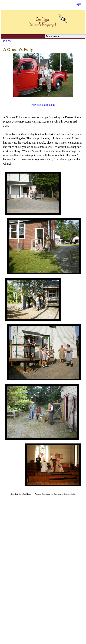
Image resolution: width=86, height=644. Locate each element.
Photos (7, 41)
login (79, 4)
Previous (36, 105)
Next (52, 105)
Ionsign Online (70, 494)
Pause (45, 105)
